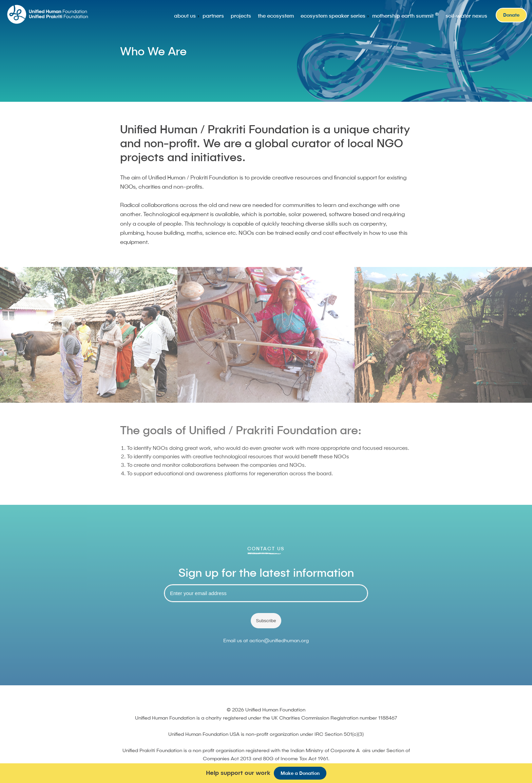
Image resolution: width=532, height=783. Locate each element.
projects (241, 16)
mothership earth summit (405, 15)
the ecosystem (276, 16)
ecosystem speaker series (333, 16)
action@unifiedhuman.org (279, 640)
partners (213, 16)
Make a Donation (300, 773)
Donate (511, 15)
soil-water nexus (466, 16)
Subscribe (266, 621)
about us (185, 16)
